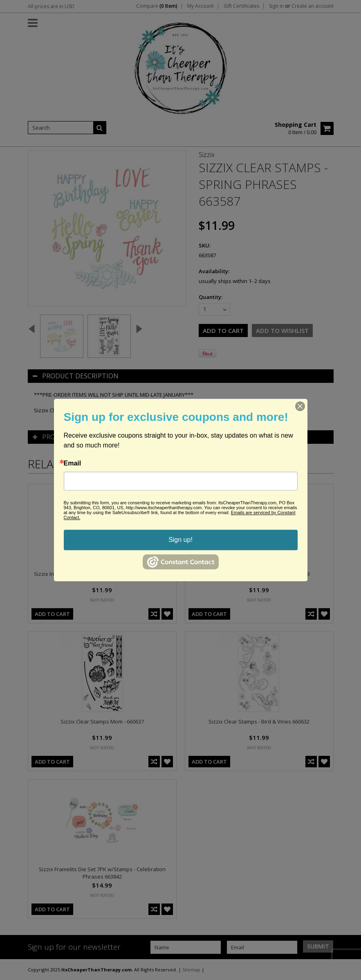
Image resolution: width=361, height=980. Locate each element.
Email (73, 463)
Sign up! (180, 540)
